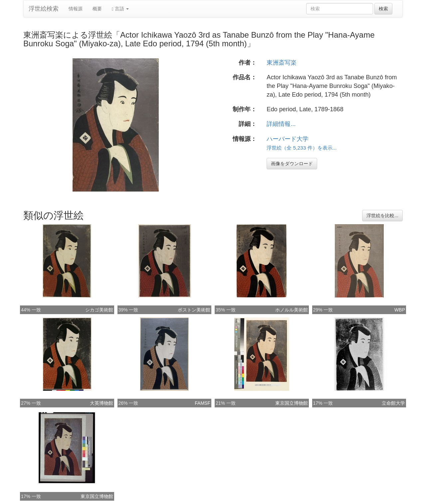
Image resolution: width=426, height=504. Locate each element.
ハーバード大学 (288, 139)
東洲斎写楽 (282, 63)
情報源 (76, 9)
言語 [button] (120, 9)
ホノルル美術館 (292, 310)
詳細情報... (281, 124)
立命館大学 (393, 403)
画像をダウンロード (292, 164)
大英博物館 (102, 403)
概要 (97, 9)
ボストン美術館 (194, 310)
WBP (400, 310)
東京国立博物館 (292, 403)
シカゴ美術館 (99, 310)
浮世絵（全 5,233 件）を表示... (302, 148)
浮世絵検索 (44, 9)
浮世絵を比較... (382, 216)
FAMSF (203, 403)
